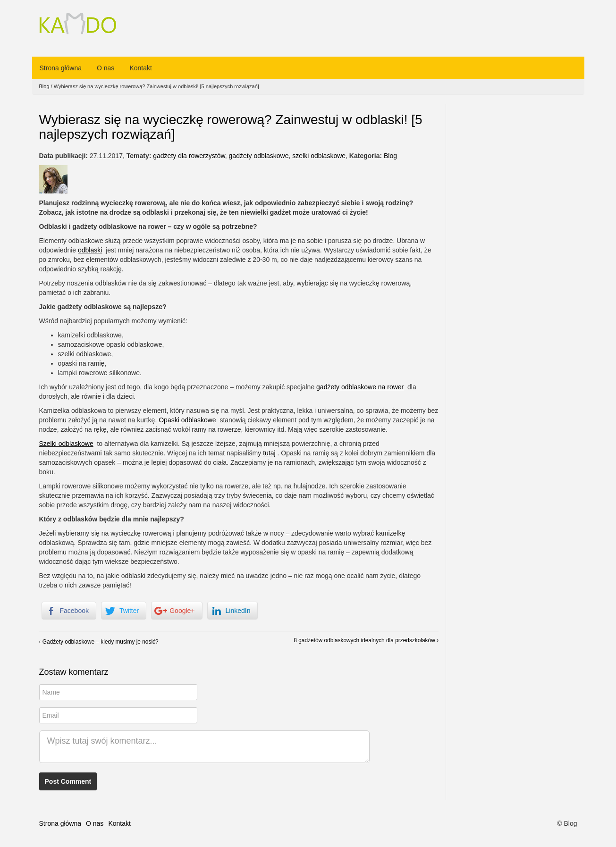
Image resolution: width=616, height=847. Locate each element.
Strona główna (61, 68)
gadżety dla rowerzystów (189, 156)
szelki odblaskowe (319, 156)
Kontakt (140, 68)
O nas (105, 68)
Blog (44, 86)
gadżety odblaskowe (259, 156)
